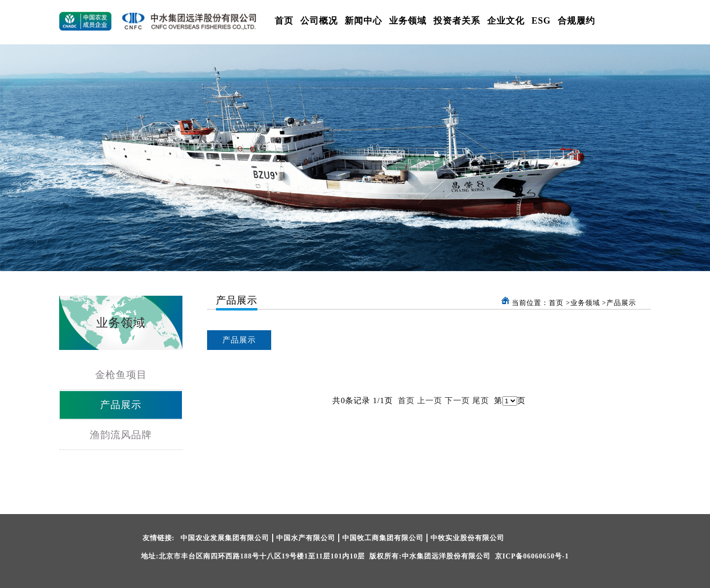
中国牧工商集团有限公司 (383, 538)
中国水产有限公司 (306, 538)
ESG (541, 21)
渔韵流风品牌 (121, 435)
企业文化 (506, 21)
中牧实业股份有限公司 (467, 538)
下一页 (457, 400)
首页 (284, 21)
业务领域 (408, 21)
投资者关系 (457, 21)
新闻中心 (363, 21)
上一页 (430, 400)
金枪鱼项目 (121, 375)
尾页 (481, 400)
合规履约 (576, 21)
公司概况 (319, 21)
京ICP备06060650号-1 (532, 556)
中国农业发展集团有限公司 (225, 538)
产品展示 (121, 405)
